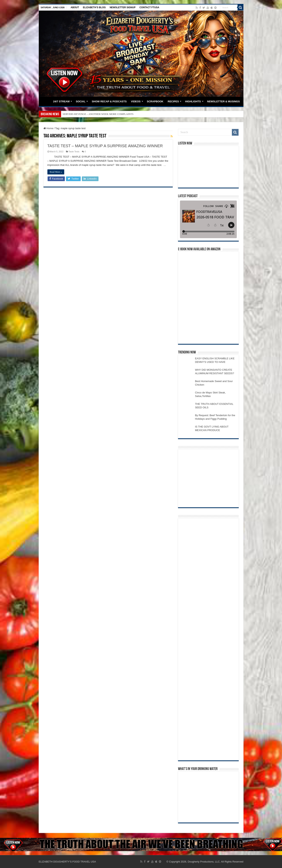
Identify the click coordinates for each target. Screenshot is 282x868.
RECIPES (173, 101)
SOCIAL (81, 101)
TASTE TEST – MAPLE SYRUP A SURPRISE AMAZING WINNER (105, 146)
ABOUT (75, 7)
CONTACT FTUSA (149, 7)
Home (48, 128)
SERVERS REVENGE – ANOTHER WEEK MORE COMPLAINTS (98, 114)
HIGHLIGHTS (193, 101)
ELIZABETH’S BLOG (94, 7)
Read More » (56, 172)
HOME (46, 101)
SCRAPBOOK (155, 101)
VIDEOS (136, 101)
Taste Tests (74, 152)
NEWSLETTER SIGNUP (123, 7)
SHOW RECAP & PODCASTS (109, 101)
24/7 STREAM (61, 101)
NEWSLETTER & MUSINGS (224, 101)
